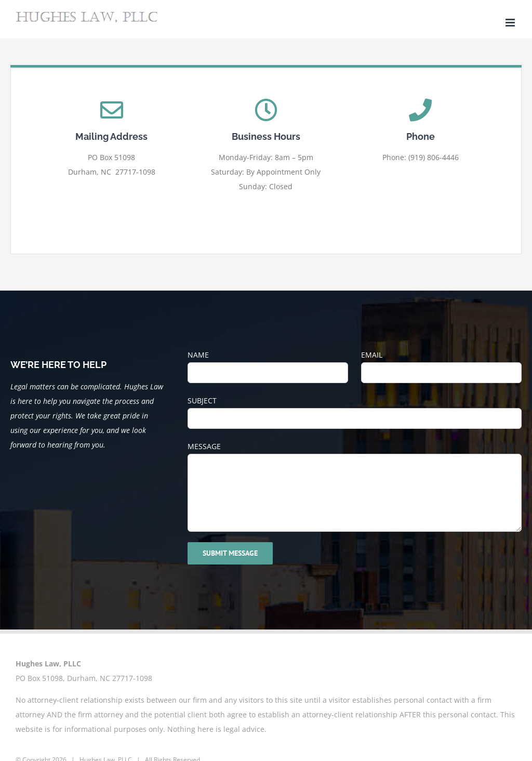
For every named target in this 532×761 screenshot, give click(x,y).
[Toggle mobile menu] (511, 23)
